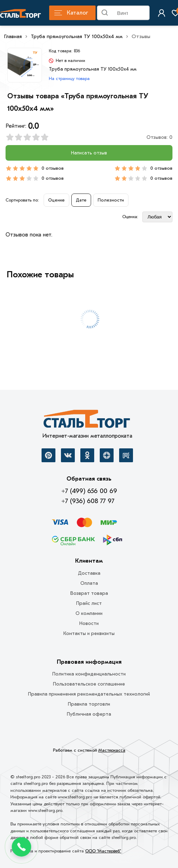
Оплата (89, 583)
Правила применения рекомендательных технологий (89, 694)
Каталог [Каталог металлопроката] (71, 13)
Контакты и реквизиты (89, 633)
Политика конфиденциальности (89, 674)
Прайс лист (89, 603)
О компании (89, 613)
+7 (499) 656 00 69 (89, 491)
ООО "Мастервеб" (103, 851)
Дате (81, 200)
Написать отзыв (89, 153)
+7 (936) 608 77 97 (88, 501)
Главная (13, 36)
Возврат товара (89, 593)
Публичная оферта (89, 714)
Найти (144, 14)
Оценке (56, 200)
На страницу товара (69, 78)
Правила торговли (89, 704)
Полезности (111, 200)
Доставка (89, 573)
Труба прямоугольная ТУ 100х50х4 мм (77, 36)
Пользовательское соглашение (89, 684)
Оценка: (130, 217)
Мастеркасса (112, 750)
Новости (89, 623)
